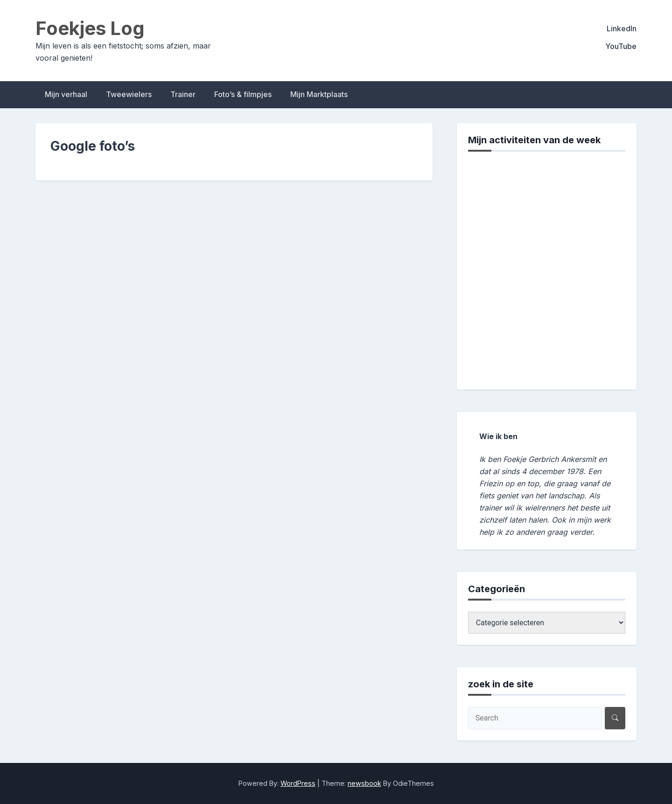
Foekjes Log (90, 28)
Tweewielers (129, 94)
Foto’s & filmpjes (243, 94)
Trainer (183, 94)
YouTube (621, 46)
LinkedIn (622, 28)
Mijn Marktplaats (319, 94)
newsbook (364, 783)
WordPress (298, 783)
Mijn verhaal (66, 94)
